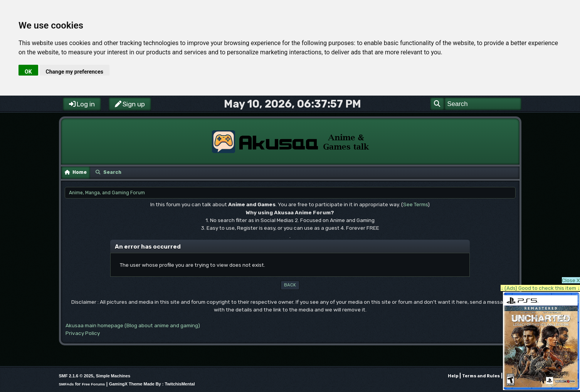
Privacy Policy (83, 333)
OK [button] (28, 72)
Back (290, 285)
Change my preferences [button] (75, 72)
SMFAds (66, 384)
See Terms (415, 204)
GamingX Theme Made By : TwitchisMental (152, 384)
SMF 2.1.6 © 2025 (76, 376)
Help (453, 376)
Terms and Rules (481, 376)
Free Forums (93, 384)
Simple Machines (113, 376)
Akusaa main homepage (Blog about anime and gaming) (133, 325)
